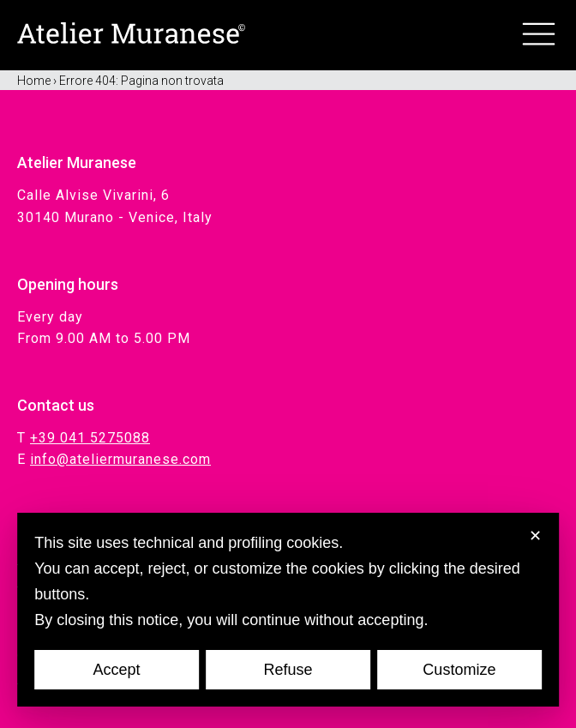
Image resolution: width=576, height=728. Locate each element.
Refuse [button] (288, 670)
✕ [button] (535, 536)
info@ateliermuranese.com (120, 459)
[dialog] (288, 610)
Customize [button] (459, 670)
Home (34, 81)
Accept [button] (117, 670)
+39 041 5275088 (90, 438)
